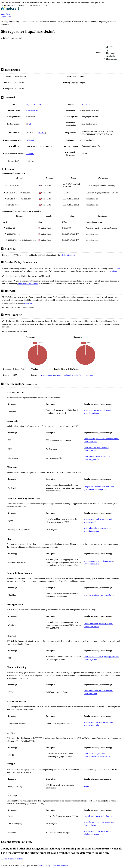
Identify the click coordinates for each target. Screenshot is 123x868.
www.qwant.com (90, 450)
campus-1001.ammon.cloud (95, 486)
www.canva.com (90, 694)
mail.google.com (107, 822)
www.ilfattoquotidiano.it (93, 657)
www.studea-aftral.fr (63, 375)
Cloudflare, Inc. (32, 110)
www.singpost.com (91, 531)
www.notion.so (90, 410)
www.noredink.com (92, 564)
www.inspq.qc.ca (48, 375)
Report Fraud (6, 17)
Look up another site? (13, 38)
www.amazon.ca (108, 722)
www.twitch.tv (103, 448)
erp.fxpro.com (98, 595)
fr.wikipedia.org (90, 825)
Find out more (6, 859)
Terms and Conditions (60, 866)
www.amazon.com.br (92, 722)
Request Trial (18, 859)
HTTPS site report (68, 255)
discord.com (109, 595)
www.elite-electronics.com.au (108, 439)
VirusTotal (42, 133)
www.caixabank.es (91, 528)
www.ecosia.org (90, 448)
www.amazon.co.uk (92, 519)
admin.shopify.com (91, 834)
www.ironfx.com (90, 561)
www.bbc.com (105, 528)
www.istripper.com (91, 459)
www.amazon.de (90, 831)
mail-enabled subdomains (28, 284)
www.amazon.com (91, 691)
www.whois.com (90, 442)
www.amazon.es (104, 831)
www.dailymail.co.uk (92, 659)
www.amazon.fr (90, 522)
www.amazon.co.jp (91, 725)
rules (118, 268)
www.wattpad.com (91, 624)
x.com (86, 786)
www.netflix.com (106, 691)
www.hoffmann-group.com (82, 375)
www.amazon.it (106, 519)
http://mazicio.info (34, 104)
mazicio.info (85, 104)
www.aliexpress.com (92, 822)
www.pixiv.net (90, 439)
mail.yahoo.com (107, 816)
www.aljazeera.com (106, 561)
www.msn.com (105, 756)
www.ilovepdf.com (91, 413)
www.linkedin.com (91, 756)
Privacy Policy (45, 866)
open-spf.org (112, 271)
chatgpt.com (102, 489)
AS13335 (30, 140)
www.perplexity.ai (104, 410)
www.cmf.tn (105, 456)
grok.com (88, 595)
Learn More (6, 14)
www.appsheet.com (111, 657)
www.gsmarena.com (92, 456)
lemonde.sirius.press (92, 816)
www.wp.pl (104, 624)
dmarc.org (28, 303)
